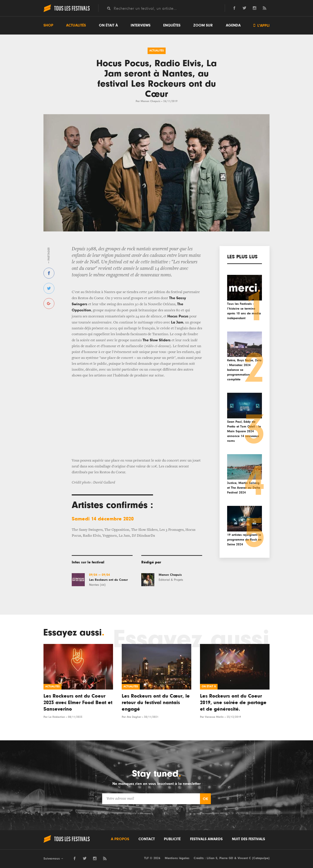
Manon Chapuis (150, 101)
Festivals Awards (206, 839)
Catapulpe (261, 858)
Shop (48, 25)
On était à (108, 25)
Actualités (76, 25)
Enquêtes (172, 25)
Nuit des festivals (248, 839)
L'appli (261, 26)
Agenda (233, 25)
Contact (147, 839)
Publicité (172, 839)
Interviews (141, 25)
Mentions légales (177, 858)
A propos (120, 839)
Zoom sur (203, 25)
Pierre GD (226, 858)
